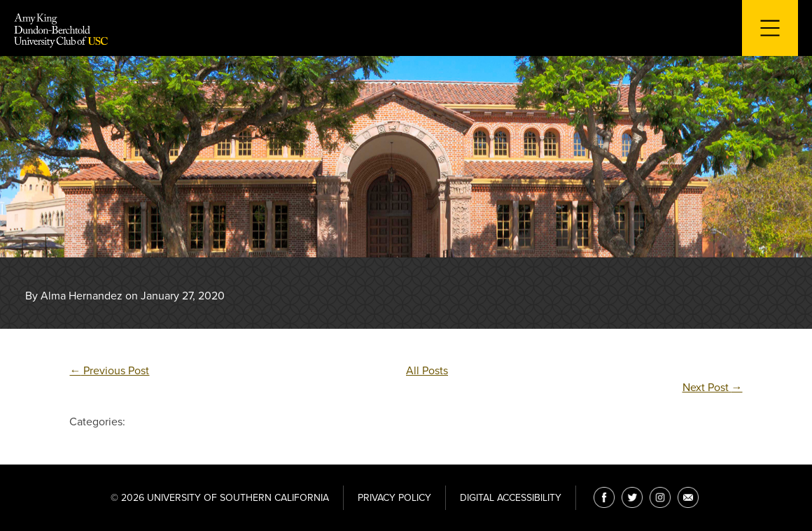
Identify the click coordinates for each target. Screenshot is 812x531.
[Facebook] (604, 497)
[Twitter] (632, 497)
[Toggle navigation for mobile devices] (770, 28)
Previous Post (109, 371)
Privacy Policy (394, 498)
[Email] (688, 497)
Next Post (713, 388)
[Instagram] (660, 497)
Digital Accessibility (511, 498)
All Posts (427, 371)
